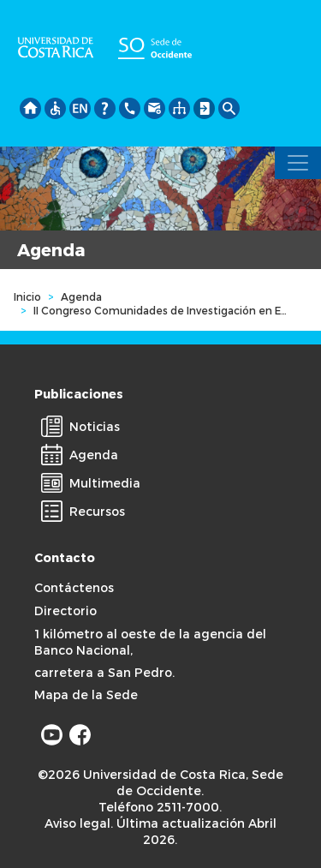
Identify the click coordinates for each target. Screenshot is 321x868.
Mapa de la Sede (86, 694)
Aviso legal (77, 823)
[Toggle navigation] (298, 163)
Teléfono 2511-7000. (160, 807)
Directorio (65, 611)
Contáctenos (74, 587)
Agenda (81, 296)
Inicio (27, 296)
